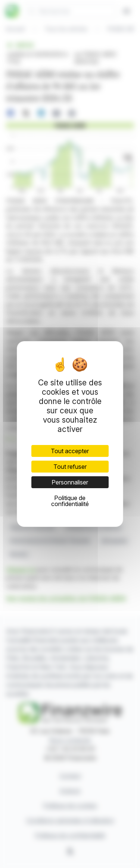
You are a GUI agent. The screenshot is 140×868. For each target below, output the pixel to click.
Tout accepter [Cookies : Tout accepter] (70, 451)
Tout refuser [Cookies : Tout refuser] (70, 467)
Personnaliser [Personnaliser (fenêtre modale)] (70, 482)
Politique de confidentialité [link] (70, 501)
